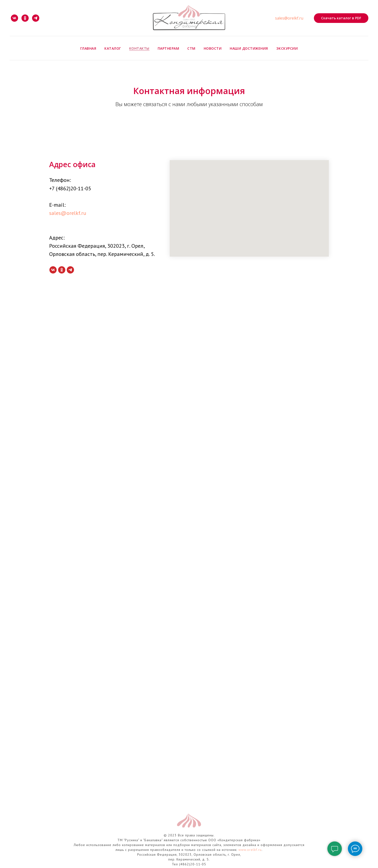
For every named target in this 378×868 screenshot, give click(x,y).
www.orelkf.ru (250, 850)
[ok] (25, 18)
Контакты (139, 48)
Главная (88, 48)
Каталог (113, 48)
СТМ (191, 48)
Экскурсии (287, 48)
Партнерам (169, 48)
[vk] (14, 18)
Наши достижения (249, 48)
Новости (213, 48)
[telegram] (36, 18)
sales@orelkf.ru (289, 18)
